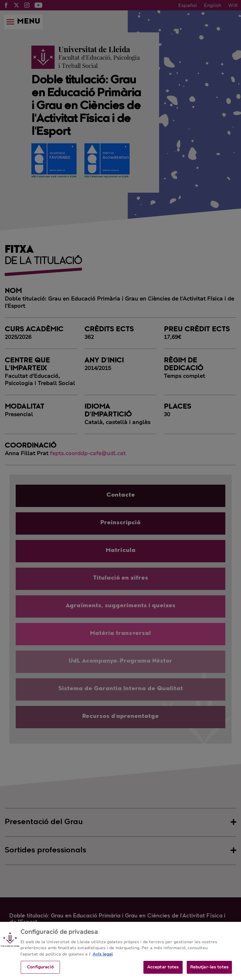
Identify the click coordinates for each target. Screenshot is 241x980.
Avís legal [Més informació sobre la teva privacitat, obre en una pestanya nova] (103, 960)
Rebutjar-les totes (209, 973)
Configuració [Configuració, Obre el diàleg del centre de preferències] (40, 973)
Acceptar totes (163, 973)
